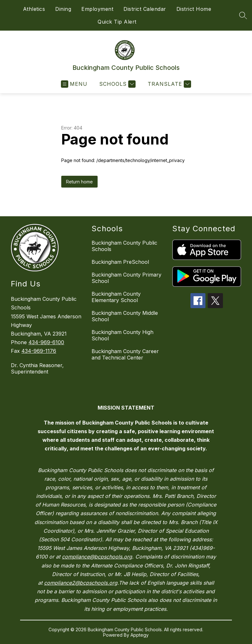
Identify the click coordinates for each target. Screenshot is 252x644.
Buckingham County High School (122, 335)
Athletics (34, 9)
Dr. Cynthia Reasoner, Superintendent (37, 368)
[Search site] (243, 15)
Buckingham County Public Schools (124, 246)
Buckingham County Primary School (126, 278)
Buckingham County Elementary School (116, 297)
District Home (194, 9)
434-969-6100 (46, 342)
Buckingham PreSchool (120, 262)
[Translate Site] (169, 84)
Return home (79, 182)
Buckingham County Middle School (125, 316)
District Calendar (145, 9)
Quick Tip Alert (117, 22)
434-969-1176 (39, 351)
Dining (63, 9)
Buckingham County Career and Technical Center (125, 354)
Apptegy (140, 635)
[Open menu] (74, 84)
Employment (97, 9)
